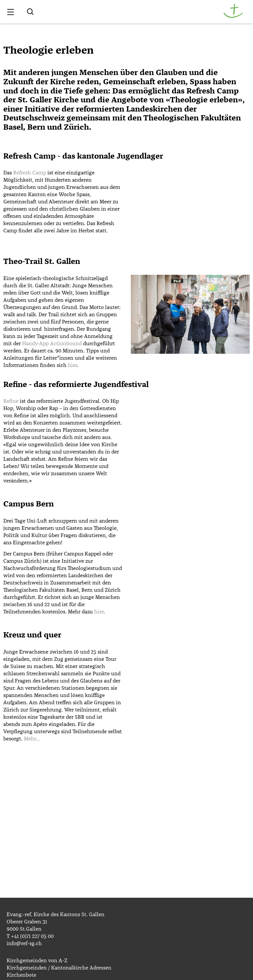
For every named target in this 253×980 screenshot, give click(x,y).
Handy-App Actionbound (52, 344)
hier (72, 365)
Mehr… (32, 739)
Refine (11, 401)
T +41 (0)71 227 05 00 (30, 936)
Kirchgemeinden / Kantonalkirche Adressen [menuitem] (59, 968)
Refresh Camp (30, 173)
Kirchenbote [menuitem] (21, 975)
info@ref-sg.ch (24, 943)
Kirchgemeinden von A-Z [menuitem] (37, 961)
